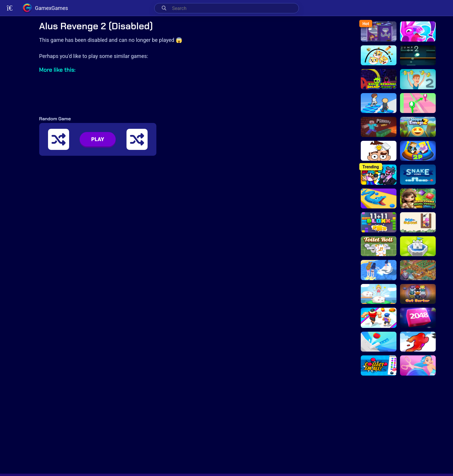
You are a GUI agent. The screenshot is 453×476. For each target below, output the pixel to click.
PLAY (98, 139)
